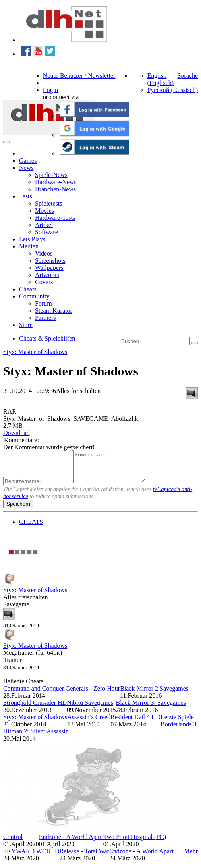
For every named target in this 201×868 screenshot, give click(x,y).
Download (16, 433)
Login (50, 90)
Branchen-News (55, 189)
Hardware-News (56, 182)
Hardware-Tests (55, 218)
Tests (26, 196)
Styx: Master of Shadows (35, 352)
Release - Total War (84, 857)
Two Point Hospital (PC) (135, 843)
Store (26, 325)
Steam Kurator (54, 311)
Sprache (187, 76)
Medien (29, 246)
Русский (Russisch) (172, 90)
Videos (44, 253)
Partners (45, 318)
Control (13, 843)
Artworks (47, 275)
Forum (43, 303)
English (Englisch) (160, 79)
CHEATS (31, 528)
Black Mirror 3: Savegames (151, 709)
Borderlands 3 (178, 730)
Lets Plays (32, 239)
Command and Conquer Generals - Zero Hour (62, 694)
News (26, 168)
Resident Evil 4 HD (135, 723)
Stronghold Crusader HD (35, 709)
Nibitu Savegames (90, 709)
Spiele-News (51, 175)
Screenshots (50, 261)
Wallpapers (49, 268)
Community (34, 296)
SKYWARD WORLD (31, 857)
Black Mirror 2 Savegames (154, 694)
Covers (44, 282)
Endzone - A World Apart (71, 843)
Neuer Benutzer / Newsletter (79, 76)
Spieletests (48, 203)
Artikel (44, 225)
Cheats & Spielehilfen (47, 338)
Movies (44, 211)
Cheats (28, 289)
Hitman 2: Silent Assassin (36, 737)
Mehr (191, 857)
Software (46, 232)
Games (28, 161)
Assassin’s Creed (89, 723)
